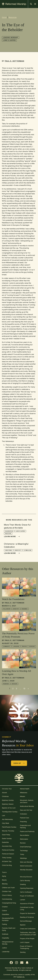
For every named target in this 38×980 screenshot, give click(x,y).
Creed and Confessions (28, 929)
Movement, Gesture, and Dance (27, 801)
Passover (8, 534)
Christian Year (7, 891)
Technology (24, 851)
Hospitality (6, 938)
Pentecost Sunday (8, 850)
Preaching (23, 822)
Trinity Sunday (7, 858)
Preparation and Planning (25, 826)
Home (4, 17)
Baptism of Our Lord (9, 808)
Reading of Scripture (27, 917)
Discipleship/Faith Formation (8, 919)
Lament (23, 900)
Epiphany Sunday (8, 800)
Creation (5, 907)
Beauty (4, 880)
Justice (4, 948)
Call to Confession (26, 892)
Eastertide (5, 842)
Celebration (9, 531)
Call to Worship (25, 881)
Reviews (23, 843)
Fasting (4, 924)
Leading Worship (11, 37)
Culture (4, 911)
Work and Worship (26, 862)
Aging (4, 876)
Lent (3, 815)
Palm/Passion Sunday (9, 827)
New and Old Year (26, 810)
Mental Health (25, 789)
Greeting (23, 884)
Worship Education (26, 870)
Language (16, 646)
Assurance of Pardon (27, 903)
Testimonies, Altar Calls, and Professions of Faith (28, 934)
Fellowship (7, 609)
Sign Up (19, 763)
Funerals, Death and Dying (9, 929)
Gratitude (5, 934)
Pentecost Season (8, 854)
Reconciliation (25, 835)
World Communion (26, 866)
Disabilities (6, 914)
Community (7, 646)
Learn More (12, 536)
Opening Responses (27, 888)
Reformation (24, 839)
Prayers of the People (27, 938)
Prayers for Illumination (28, 913)
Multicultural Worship (27, 806)
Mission (23, 796)
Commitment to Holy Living (27, 908)
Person (24, 646)
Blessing (5, 884)
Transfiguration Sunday (10, 812)
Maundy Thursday (8, 831)
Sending (23, 952)
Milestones (24, 793)
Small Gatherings (26, 847)
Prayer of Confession (27, 896)
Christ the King (7, 865)
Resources (13, 17)
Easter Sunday (7, 838)
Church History (7, 895)
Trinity (22, 854)
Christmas (9, 550)
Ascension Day (7, 846)
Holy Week (6, 823)
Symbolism (28, 550)
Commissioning (7, 899)
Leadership (6, 952)
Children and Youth (8, 888)
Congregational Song (9, 903)
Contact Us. (21, 977)
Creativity (18, 550)
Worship (32, 646)
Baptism (23, 925)
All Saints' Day (7, 861)
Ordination (24, 814)
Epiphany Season (8, 804)
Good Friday (6, 835)
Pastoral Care (25, 818)
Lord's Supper (9, 40)
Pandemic (25, 609)
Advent (4, 793)
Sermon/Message (26, 921)
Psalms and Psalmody (27, 831)
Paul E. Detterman (15, 61)
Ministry (16, 609)
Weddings (23, 858)
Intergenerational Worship (8, 943)
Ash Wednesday (7, 819)
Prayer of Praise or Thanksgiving (26, 947)
